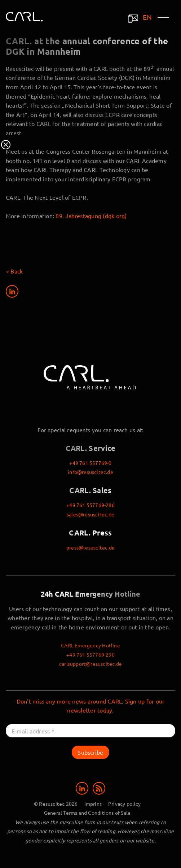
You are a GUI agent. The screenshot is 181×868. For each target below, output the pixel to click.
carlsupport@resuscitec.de (90, 664)
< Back (14, 271)
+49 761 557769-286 (90, 505)
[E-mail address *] (90, 731)
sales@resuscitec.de (90, 514)
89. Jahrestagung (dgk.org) (91, 216)
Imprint (93, 804)
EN (147, 17)
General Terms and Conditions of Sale (87, 813)
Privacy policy (124, 804)
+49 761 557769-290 (90, 655)
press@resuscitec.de (90, 547)
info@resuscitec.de (90, 472)
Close (6, 145)
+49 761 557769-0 (90, 463)
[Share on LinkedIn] (12, 291)
